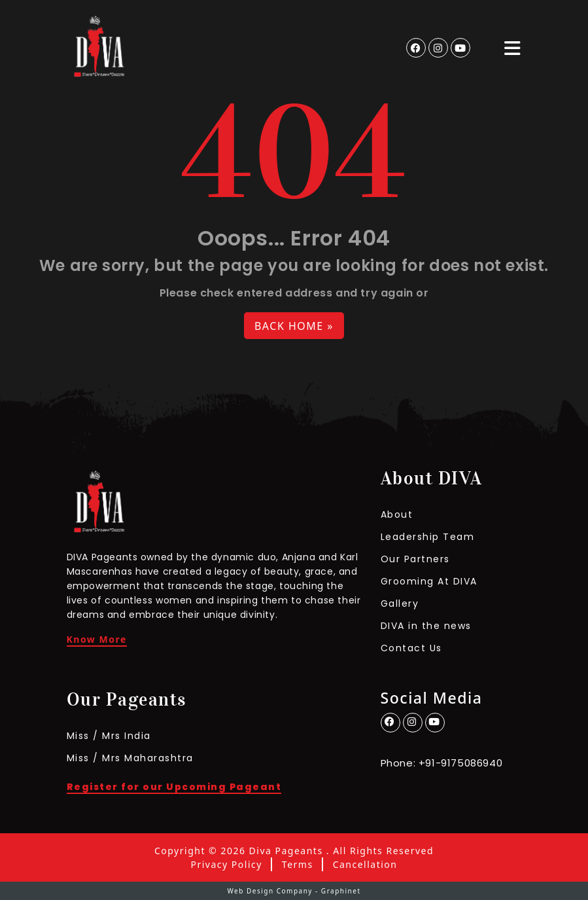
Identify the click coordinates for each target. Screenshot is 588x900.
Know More (97, 640)
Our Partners (415, 559)
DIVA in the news (426, 626)
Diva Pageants (286, 851)
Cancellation (365, 865)
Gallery (400, 603)
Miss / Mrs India (109, 736)
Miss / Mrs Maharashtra (130, 758)
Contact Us (411, 648)
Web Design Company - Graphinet (294, 891)
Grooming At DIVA (429, 581)
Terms (298, 865)
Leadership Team (428, 537)
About (397, 514)
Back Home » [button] (294, 326)
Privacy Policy (227, 865)
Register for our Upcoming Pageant (174, 788)
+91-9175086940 (460, 763)
